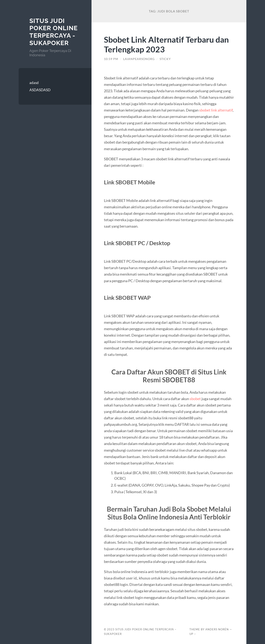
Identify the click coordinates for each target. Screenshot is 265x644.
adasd (34, 83)
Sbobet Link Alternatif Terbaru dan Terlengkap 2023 (166, 44)
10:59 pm (111, 59)
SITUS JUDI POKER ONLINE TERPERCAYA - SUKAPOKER (54, 32)
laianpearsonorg (139, 59)
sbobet (196, 399)
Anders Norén (217, 629)
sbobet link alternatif (216, 110)
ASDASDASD (40, 90)
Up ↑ (193, 634)
